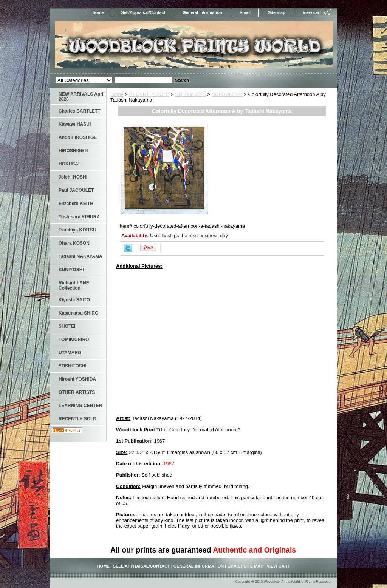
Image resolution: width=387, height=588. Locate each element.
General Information (202, 12)
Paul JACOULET (76, 190)
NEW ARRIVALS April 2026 (82, 97)
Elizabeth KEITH (76, 204)
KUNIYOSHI (71, 270)
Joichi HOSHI (73, 177)
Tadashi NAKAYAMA (80, 256)
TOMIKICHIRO (74, 340)
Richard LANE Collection (74, 286)
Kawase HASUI (75, 124)
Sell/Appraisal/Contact (143, 12)
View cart (312, 12)
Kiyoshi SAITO (74, 300)
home (98, 12)
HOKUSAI (69, 164)
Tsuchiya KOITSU (77, 230)
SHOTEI (67, 326)
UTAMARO (70, 353)
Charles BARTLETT (80, 111)
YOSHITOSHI (73, 366)
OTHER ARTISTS (77, 392)
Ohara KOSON (74, 243)
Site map (277, 12)
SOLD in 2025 (191, 94)
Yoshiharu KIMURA (79, 217)
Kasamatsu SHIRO (78, 313)
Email (245, 12)
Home (117, 94)
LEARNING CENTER (80, 406)
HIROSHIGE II (73, 151)
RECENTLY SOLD (149, 94)
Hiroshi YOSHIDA (77, 379)
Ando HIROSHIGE (78, 137)
